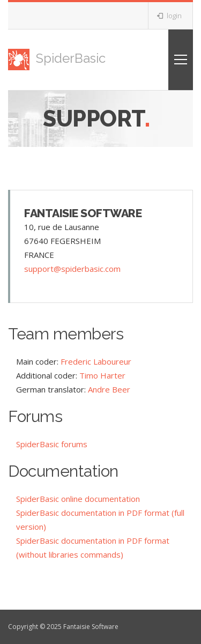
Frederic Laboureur (96, 361)
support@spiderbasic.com (72, 269)
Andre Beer (109, 389)
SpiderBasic (57, 58)
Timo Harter (102, 375)
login (169, 16)
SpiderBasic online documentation (78, 499)
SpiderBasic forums (52, 444)
